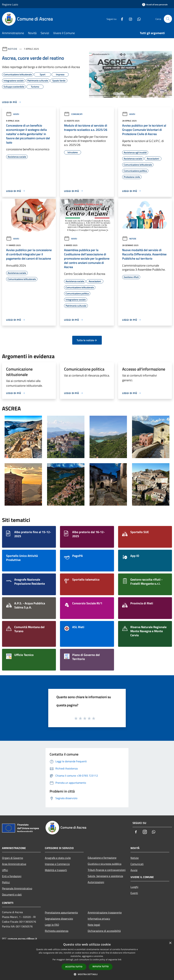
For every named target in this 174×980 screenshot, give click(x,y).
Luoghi (134, 887)
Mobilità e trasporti (56, 870)
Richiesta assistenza (57, 931)
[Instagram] (129, 19)
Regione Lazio (10, 4)
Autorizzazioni (96, 882)
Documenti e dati (12, 894)
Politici (6, 882)
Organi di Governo (12, 858)
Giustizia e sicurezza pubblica (105, 864)
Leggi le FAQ (52, 925)
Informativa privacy (99, 919)
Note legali (94, 925)
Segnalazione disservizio (59, 919)
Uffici (5, 870)
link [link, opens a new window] (120, 960)
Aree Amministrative (14, 864)
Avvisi (13, 114)
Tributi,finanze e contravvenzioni (107, 870)
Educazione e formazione (102, 858)
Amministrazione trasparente (105, 912)
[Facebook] (121, 19)
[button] (87, 974)
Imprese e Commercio (57, 864)
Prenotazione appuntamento (61, 912)
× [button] (170, 943)
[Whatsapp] (138, 19)
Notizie (13, 49)
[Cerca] (168, 19)
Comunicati (73, 114)
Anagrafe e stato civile (58, 858)
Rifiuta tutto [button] (101, 967)
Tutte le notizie (87, 340)
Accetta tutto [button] (74, 967)
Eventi (134, 893)
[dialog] (87, 960)
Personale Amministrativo (17, 888)
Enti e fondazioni (12, 876)
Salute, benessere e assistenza (105, 876)
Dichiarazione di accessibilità (104, 931)
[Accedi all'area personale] (155, 4)
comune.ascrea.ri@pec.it (22, 939)
